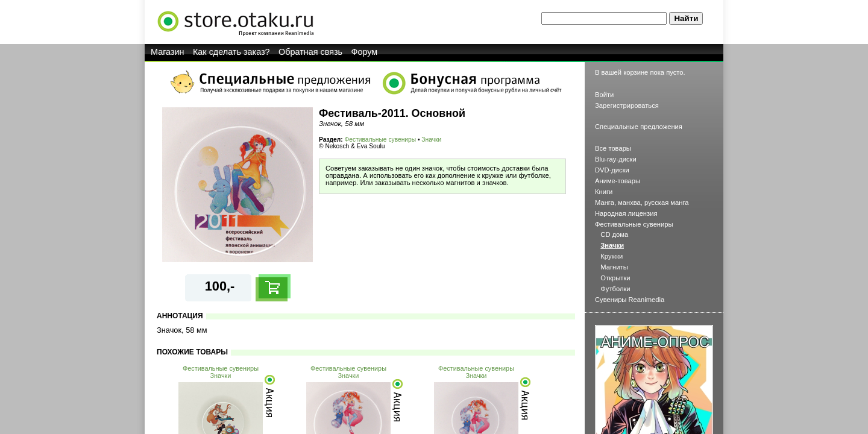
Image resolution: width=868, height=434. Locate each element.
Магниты (614, 267)
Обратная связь (310, 52)
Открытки (615, 278)
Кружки (612, 256)
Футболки (615, 289)
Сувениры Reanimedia (630, 300)
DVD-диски (612, 170)
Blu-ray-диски (616, 159)
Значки (431, 140)
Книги (604, 192)
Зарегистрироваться (627, 105)
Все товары (613, 148)
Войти (604, 95)
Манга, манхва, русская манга (642, 203)
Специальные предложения (639, 127)
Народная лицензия (626, 213)
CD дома (614, 234)
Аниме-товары (618, 181)
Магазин (168, 52)
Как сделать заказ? (231, 52)
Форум (365, 52)
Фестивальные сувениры (381, 140)
